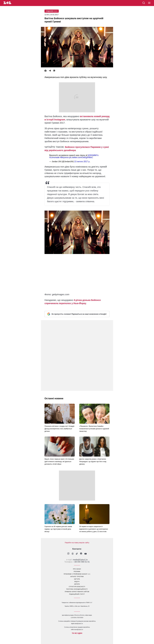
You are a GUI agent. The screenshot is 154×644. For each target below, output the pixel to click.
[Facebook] (45, 71)
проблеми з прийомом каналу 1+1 (77, 574)
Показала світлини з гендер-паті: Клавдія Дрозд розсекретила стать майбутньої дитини (59, 429)
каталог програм (77, 577)
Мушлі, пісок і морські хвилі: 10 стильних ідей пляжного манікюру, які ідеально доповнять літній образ (59, 462)
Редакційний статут (77, 594)
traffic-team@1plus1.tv (77, 630)
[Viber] (54, 71)
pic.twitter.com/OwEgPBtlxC (81, 157)
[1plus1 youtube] (86, 554)
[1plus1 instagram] (68, 554)
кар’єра (77, 579)
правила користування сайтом (77, 592)
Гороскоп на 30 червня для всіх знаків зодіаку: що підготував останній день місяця (58, 529)
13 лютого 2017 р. (82, 162)
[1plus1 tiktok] (77, 554)
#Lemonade (54, 157)
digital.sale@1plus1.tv (77, 624)
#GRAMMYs (93, 155)
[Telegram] (50, 71)
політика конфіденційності (77, 589)
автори (77, 584)
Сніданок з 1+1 (52, 11)
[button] (149, 3)
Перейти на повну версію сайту (77, 543)
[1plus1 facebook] (81, 554)
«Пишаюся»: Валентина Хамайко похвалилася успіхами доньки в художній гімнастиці (94, 429)
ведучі (77, 582)
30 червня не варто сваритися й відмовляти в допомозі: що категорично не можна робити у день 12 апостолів (94, 529)
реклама (77, 572)
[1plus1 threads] (73, 554)
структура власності (77, 587)
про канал (77, 569)
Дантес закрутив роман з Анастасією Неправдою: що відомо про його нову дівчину (93, 462)
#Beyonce (64, 157)
